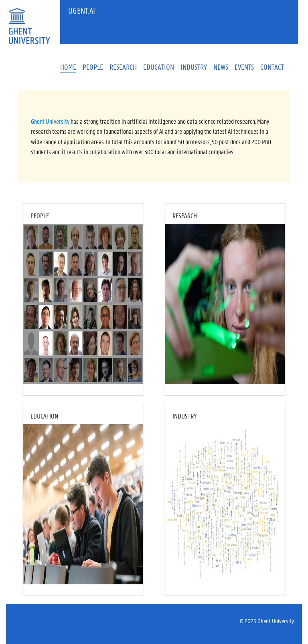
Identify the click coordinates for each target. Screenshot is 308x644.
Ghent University (50, 121)
